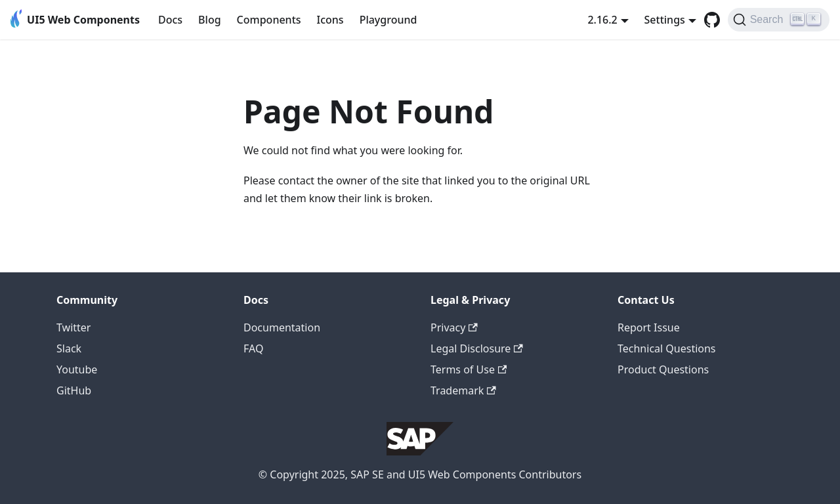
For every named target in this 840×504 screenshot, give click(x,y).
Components (269, 20)
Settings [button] (665, 20)
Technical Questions (667, 348)
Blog (209, 20)
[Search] (779, 20)
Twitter (73, 327)
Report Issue (649, 327)
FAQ (253, 348)
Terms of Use (469, 369)
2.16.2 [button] (602, 20)
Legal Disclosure (477, 348)
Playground (388, 20)
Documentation (282, 327)
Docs (170, 20)
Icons (330, 20)
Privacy (454, 327)
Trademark (463, 390)
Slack (69, 348)
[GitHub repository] (712, 20)
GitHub (74, 390)
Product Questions (663, 369)
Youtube (77, 369)
